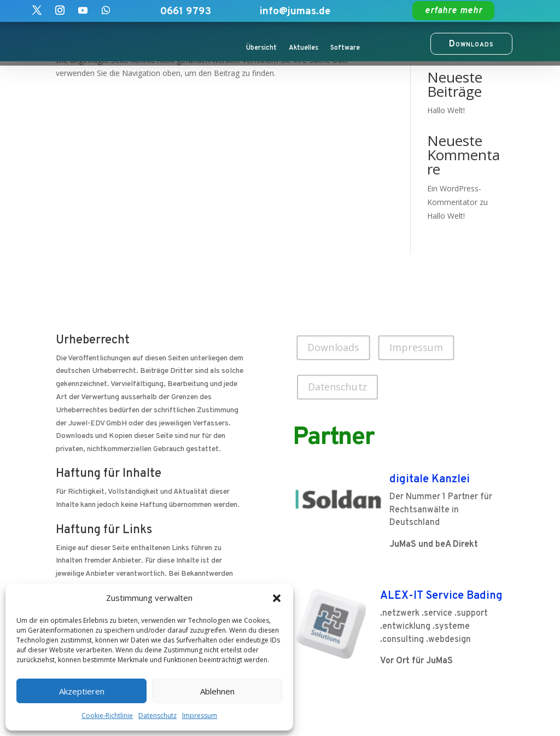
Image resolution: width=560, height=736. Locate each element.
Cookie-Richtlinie (107, 715)
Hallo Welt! (446, 110)
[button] (277, 598)
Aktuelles (304, 48)
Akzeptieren (82, 691)
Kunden (258, 90)
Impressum (200, 715)
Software (345, 48)
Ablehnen (217, 691)
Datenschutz (157, 715)
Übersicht (261, 48)
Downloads (333, 347)
